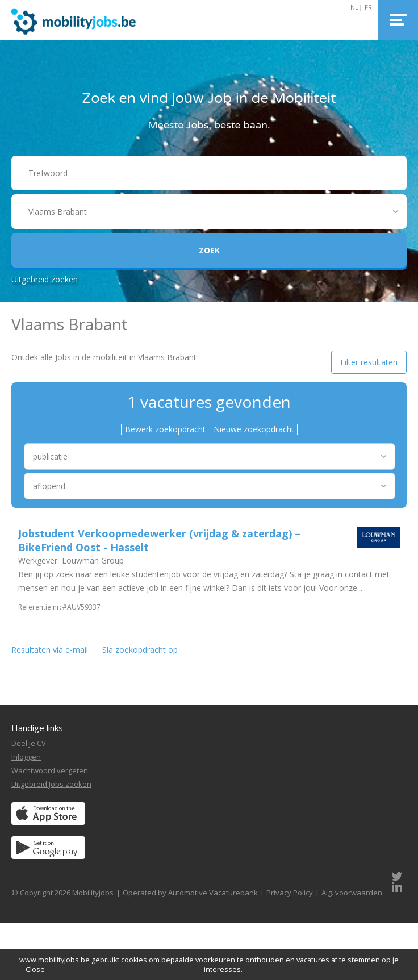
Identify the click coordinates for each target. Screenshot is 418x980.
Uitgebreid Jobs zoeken (51, 784)
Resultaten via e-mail (50, 650)
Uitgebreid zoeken (45, 279)
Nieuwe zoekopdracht (254, 429)
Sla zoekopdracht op (140, 650)
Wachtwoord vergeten (50, 770)
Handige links (37, 728)
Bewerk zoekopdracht (165, 429)
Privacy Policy (290, 893)
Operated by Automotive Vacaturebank (190, 893)
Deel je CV (29, 743)
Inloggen (26, 757)
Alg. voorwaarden (352, 893)
